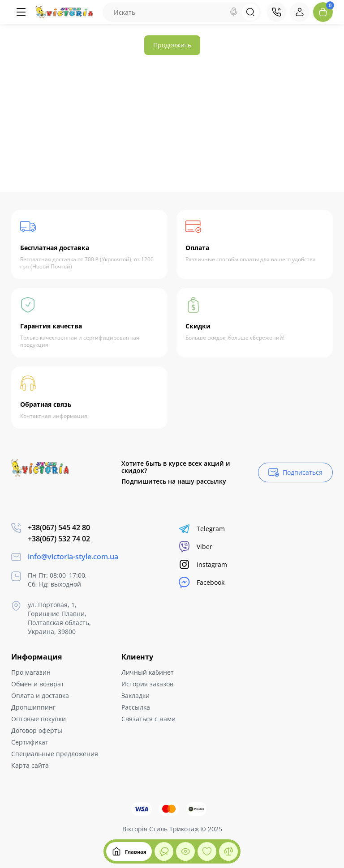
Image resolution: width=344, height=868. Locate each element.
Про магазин (31, 672)
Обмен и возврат (38, 684)
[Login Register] (300, 12)
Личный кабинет (148, 672)
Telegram (202, 529)
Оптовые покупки (39, 719)
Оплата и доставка (40, 696)
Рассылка (136, 707)
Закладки (135, 696)
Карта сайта (30, 765)
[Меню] (21, 12)
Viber (196, 547)
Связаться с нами (148, 719)
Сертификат (30, 742)
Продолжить (172, 45)
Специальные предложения (55, 754)
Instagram (203, 564)
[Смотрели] (164, 851)
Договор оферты (37, 730)
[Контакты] (276, 12)
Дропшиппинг (33, 707)
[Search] (234, 12)
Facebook (202, 582)
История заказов (147, 684)
